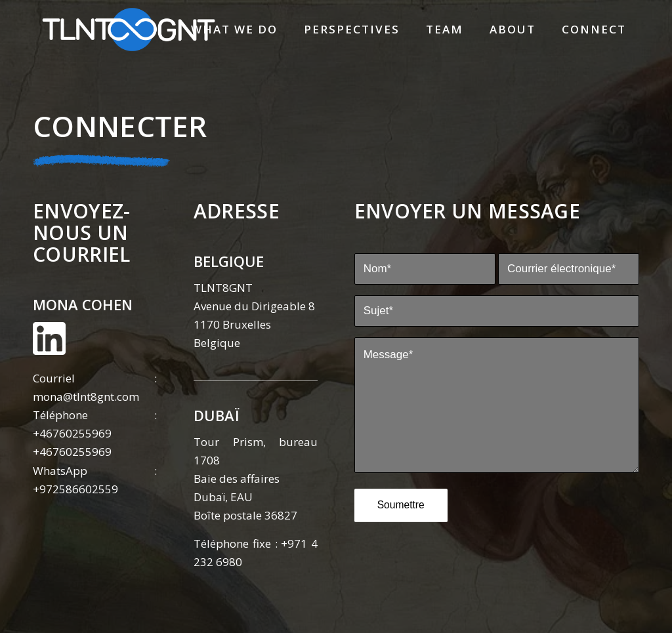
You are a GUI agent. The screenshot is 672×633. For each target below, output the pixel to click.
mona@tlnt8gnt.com (86, 397)
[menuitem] (234, 30)
